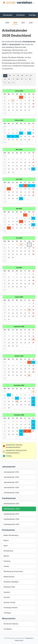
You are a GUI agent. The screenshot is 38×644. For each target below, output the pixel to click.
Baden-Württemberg (11, 535)
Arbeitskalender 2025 (11, 504)
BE (18, 76)
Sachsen (7, 597)
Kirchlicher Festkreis (11, 624)
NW (18, 79)
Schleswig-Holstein (11, 608)
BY (14, 76)
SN (30, 79)
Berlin (6, 546)
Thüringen (7, 613)
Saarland (7, 592)
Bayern (6, 540)
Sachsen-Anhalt (9, 602)
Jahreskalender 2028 (11, 488)
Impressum (29, 638)
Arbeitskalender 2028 (11, 519)
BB (22, 76)
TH (13, 83)
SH (9, 83)
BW (10, 76)
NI (13, 79)
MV (9, 79)
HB (26, 76)
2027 (23, 23)
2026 (15, 23)
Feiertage (32, 15)
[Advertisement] (20, 8)
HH (31, 76)
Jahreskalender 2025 (11, 472)
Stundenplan (8, 15)
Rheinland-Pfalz (9, 587)
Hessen (6, 566)
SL (26, 79)
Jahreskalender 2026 (11, 477)
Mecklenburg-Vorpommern (13, 571)
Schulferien (21, 15)
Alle (5, 76)
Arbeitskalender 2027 (11, 514)
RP (22, 79)
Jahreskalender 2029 (11, 493)
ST (5, 83)
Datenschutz (19, 640)
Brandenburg (8, 551)
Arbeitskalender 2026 (12, 509)
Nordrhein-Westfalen (11, 582)
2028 (31, 23)
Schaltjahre (8, 629)
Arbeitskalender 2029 (11, 524)
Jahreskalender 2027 (11, 482)
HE (5, 79)
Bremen (6, 556)
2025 (7, 23)
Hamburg (7, 561)
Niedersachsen (9, 577)
